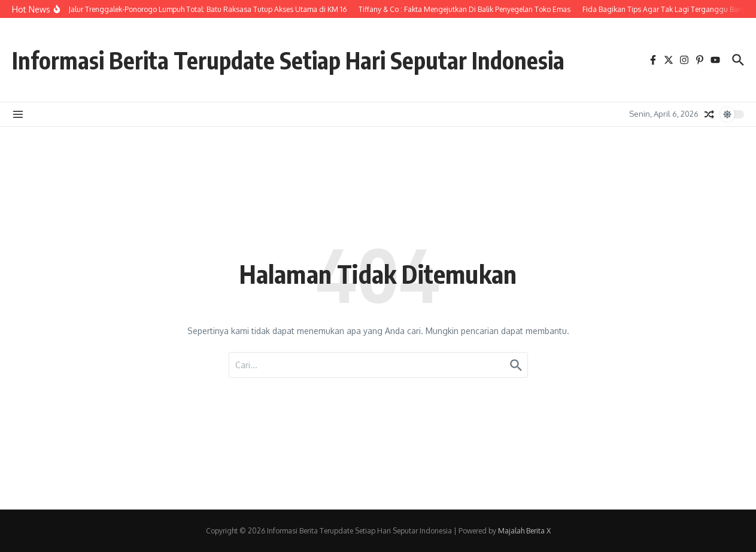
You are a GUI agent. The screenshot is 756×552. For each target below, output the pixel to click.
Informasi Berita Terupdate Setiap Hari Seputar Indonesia (297, 60)
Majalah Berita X (524, 531)
